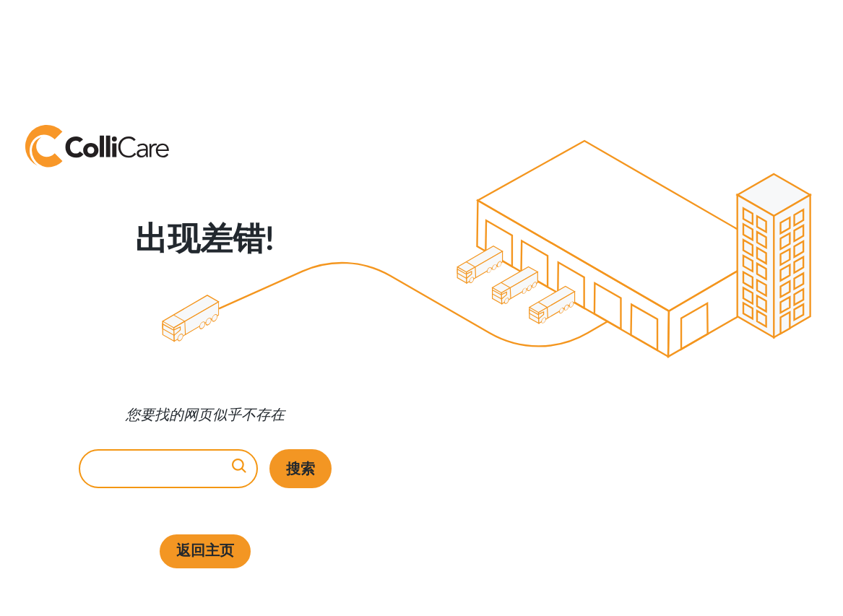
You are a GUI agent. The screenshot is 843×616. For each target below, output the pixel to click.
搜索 (301, 469)
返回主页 (205, 551)
